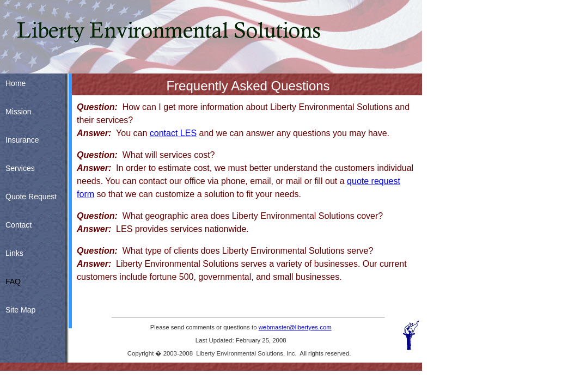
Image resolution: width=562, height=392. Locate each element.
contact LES (173, 133)
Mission (18, 112)
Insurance (22, 140)
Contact (19, 225)
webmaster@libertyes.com (295, 327)
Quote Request (31, 197)
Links (14, 253)
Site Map (20, 310)
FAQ (13, 281)
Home (16, 83)
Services (20, 168)
